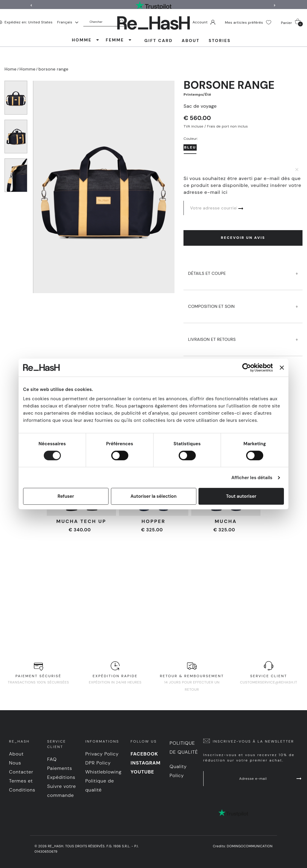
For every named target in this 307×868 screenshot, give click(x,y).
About (191, 41)
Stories (220, 41)
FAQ (52, 759)
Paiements (60, 768)
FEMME (119, 40)
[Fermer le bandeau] (282, 368)
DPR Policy (98, 763)
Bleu (190, 147)
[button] (276, 5)
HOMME (86, 40)
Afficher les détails (252, 478)
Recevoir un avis (243, 238)
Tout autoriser (241, 496)
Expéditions (61, 777)
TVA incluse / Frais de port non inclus (216, 126)
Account (204, 22)
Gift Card (158, 41)
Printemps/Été (197, 95)
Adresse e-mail (271, 779)
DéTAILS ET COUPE (243, 268)
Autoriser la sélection (153, 496)
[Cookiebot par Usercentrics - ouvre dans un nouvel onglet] (247, 368)
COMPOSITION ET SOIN (243, 301)
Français (67, 22)
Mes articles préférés (248, 22)
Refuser (66, 496)
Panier (292, 23)
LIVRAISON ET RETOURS (243, 334)
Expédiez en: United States (28, 22)
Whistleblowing (103, 772)
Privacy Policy (102, 754)
